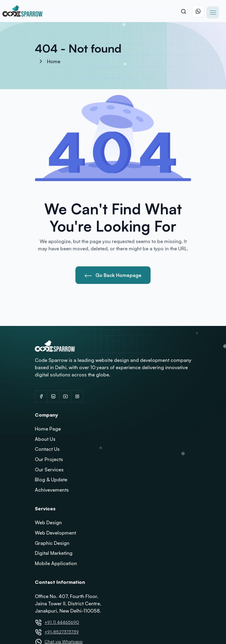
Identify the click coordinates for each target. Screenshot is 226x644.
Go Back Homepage (113, 275)
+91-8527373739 (62, 632)
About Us (45, 439)
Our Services (49, 470)
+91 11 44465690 (62, 622)
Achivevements (52, 490)
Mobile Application (56, 563)
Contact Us (47, 449)
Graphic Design (52, 543)
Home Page (48, 429)
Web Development (55, 533)
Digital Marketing (54, 553)
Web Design (48, 522)
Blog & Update (51, 480)
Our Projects (49, 459)
